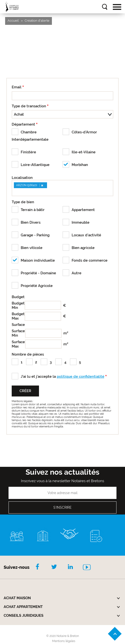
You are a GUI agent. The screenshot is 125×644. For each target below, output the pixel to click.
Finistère (28, 152)
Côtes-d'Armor (84, 132)
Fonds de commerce (90, 260)
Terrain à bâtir (33, 210)
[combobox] (63, 188)
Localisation (22, 178)
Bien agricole (83, 248)
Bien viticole (32, 248)
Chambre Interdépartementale (30, 136)
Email (17, 87)
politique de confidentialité (81, 377)
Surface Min (18, 333)
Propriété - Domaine (38, 273)
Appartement (83, 210)
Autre (77, 273)
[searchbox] (15, 192)
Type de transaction (29, 106)
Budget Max (17, 316)
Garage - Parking (35, 235)
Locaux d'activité (86, 235)
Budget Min (17, 305)
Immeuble (81, 222)
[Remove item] (42, 185)
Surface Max (18, 344)
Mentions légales (64, 641)
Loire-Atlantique (35, 165)
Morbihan (80, 165)
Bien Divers (31, 222)
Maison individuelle (38, 260)
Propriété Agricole (37, 286)
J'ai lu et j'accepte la (62, 377)
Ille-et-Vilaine (84, 152)
